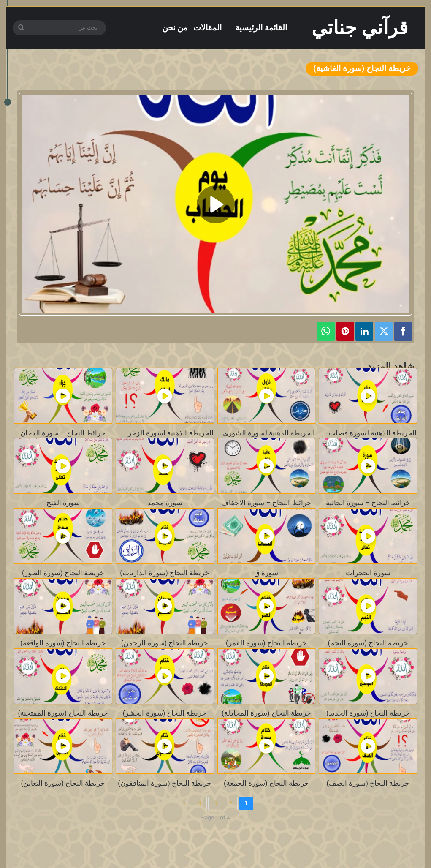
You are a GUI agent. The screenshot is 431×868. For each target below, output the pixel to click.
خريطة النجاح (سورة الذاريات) (165, 573)
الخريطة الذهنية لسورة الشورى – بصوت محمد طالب (237, 433)
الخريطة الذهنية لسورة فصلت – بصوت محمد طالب (340, 433)
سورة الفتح (63, 503)
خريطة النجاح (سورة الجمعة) (266, 783)
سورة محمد (165, 503)
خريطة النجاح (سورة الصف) (368, 783)
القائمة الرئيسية (261, 28)
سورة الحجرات (368, 573)
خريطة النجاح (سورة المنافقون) (165, 783)
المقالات (207, 28)
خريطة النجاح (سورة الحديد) (368, 713)
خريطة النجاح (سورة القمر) (266, 643)
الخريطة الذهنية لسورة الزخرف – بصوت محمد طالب (135, 433)
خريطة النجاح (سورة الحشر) (165, 713)
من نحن (175, 28)
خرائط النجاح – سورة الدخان (63, 433)
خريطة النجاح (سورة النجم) (368, 643)
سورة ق (266, 573)
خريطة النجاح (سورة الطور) (63, 573)
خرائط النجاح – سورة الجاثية (368, 503)
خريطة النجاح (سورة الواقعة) (63, 643)
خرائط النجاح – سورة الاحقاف (266, 503)
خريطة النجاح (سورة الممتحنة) (63, 713)
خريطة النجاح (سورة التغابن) (63, 783)
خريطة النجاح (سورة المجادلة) (266, 713)
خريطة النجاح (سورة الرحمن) (165, 643)
